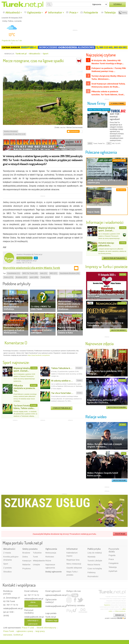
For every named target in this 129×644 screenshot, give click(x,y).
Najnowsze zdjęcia (100, 343)
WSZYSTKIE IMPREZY (119, 330)
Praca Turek (9, 631)
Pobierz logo (52, 620)
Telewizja (110, 12)
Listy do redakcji (95, 553)
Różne (48, 561)
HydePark (113, 571)
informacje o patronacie (33, 622)
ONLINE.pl (121, 618)
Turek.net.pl (21, 53)
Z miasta (7, 553)
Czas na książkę (95, 568)
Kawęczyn (27, 561)
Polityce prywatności (120, 611)
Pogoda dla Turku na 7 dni (12, 42)
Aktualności (13, 12)
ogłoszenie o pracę (25, 631)
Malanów (26, 565)
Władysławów (39, 561)
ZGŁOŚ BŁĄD (120, 534)
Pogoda (112, 555)
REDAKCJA (120, 615)
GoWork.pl (18, 635)
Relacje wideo (96, 417)
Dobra (25, 557)
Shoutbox (7, 572)
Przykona (27, 568)
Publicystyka (94, 549)
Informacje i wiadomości (105, 222)
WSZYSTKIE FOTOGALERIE (117, 407)
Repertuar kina (73, 560)
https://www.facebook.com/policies (39, 355)
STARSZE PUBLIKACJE (62, 408)
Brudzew (26, 553)
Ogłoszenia (34, 12)
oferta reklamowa (33, 604)
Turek (35, 557)
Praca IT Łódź (28, 628)
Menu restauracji (74, 564)
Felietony (92, 572)
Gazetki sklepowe (74, 568)
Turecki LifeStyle (95, 561)
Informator (55, 12)
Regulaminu (107, 605)
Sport (46, 53)
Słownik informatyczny (46, 628)
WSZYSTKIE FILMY (120, 480)
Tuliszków (37, 553)
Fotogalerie (91, 12)
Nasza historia (94, 565)
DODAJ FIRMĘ (118, 103)
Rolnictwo (50, 557)
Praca (73, 12)
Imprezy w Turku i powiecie (106, 266)
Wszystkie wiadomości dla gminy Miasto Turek (31, 268)
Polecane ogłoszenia (101, 152)
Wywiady (91, 557)
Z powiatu (8, 568)
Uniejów (36, 565)
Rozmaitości (93, 576)
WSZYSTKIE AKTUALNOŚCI (114, 258)
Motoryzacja (51, 553)
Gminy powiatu (30, 549)
